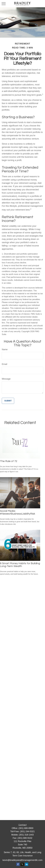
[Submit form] (8, 401)
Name (5, 349)
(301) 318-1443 (26, 835)
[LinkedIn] (27, 864)
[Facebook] (18, 864)
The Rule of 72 (9, 461)
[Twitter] (22, 864)
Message (6, 379)
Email (4, 364)
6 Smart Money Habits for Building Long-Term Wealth (20, 565)
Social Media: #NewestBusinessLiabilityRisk (18, 512)
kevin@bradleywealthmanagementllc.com (22, 860)
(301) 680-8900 (26, 828)
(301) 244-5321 (27, 831)
